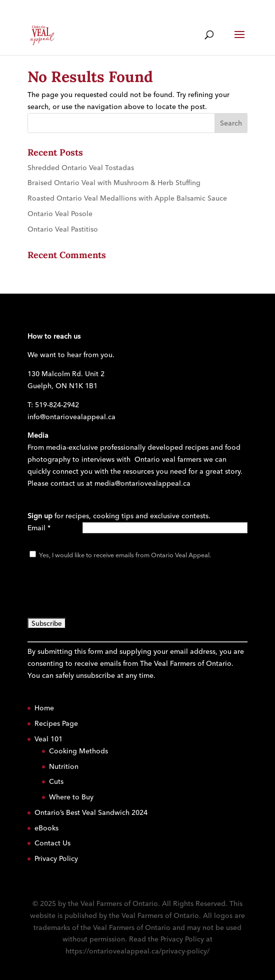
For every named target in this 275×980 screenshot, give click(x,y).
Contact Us (52, 843)
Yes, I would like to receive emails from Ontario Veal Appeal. (124, 555)
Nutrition (64, 766)
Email (39, 528)
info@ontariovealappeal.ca (71, 417)
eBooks (46, 828)
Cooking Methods (78, 751)
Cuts (56, 781)
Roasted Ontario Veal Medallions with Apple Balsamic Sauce (127, 198)
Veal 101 (48, 739)
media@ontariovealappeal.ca (142, 483)
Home (44, 708)
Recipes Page (56, 723)
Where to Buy (71, 797)
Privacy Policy (56, 858)
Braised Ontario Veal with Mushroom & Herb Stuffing (114, 183)
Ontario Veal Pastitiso (63, 229)
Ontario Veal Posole (60, 214)
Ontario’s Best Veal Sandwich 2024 (91, 812)
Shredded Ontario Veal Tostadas (81, 168)
